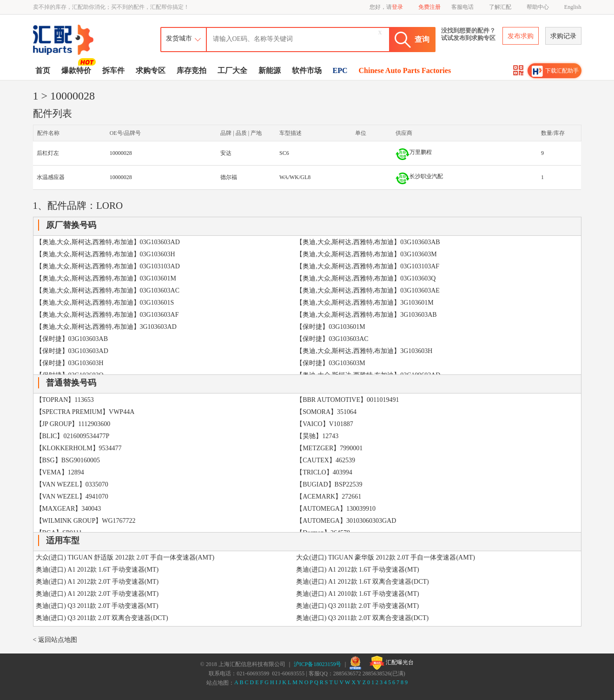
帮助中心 (538, 7)
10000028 (121, 153)
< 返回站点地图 (55, 640)
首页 (43, 70)
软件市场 (307, 70)
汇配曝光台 (392, 663)
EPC (340, 70)
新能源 (270, 70)
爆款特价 (77, 70)
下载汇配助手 (555, 71)
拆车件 (113, 70)
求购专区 (151, 70)
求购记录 (563, 36)
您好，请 (386, 7)
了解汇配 (500, 7)
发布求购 (521, 36)
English (573, 7)
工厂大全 (232, 70)
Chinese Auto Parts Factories (405, 70)
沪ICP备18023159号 (318, 664)
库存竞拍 (191, 70)
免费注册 (429, 7)
